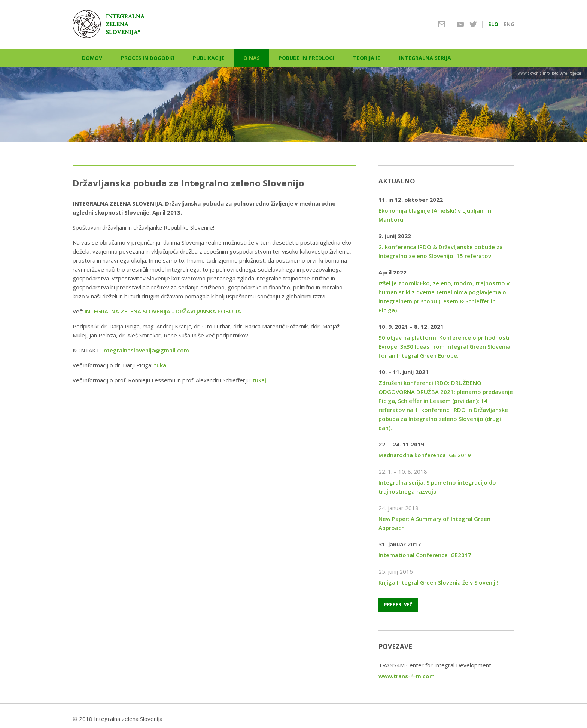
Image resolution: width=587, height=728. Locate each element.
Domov (92, 58)
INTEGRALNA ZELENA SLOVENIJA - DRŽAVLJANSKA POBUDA (163, 311)
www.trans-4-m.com (407, 676)
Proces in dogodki (147, 58)
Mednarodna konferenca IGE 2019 (425, 455)
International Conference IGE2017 (425, 555)
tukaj (161, 365)
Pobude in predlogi (306, 58)
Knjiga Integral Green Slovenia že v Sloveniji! (438, 582)
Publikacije (209, 58)
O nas (252, 58)
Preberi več (398, 605)
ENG (509, 24)
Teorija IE (367, 58)
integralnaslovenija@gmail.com (146, 350)
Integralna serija (425, 58)
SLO (493, 24)
